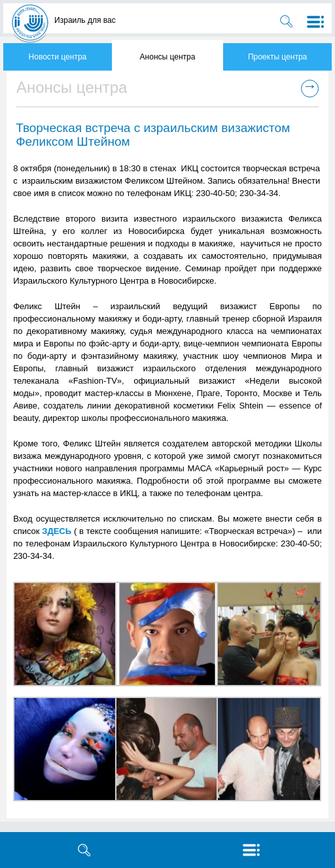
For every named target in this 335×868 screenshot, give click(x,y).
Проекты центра (277, 57)
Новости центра (58, 57)
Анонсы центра (168, 57)
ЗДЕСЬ (57, 531)
